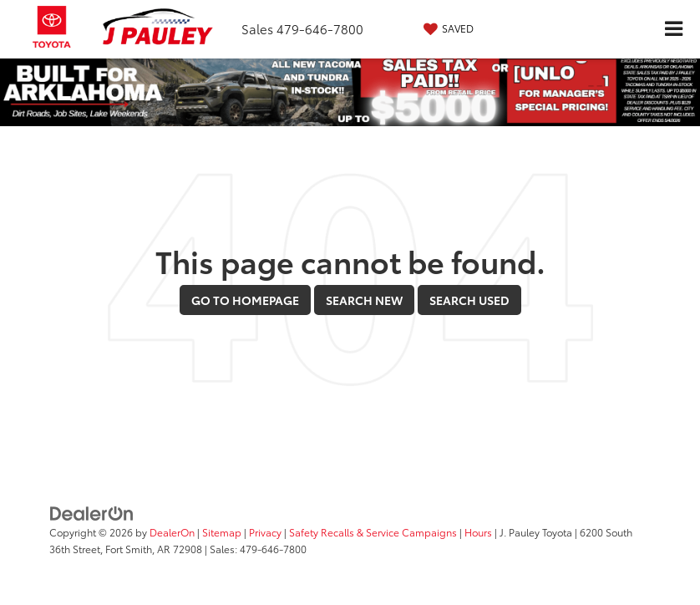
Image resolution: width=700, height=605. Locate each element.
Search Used (469, 300)
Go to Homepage (245, 300)
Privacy (265, 532)
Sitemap (222, 532)
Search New (364, 300)
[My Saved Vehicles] (446, 29)
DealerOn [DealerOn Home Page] (172, 532)
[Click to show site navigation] (673, 29)
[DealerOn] (92, 511)
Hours (478, 532)
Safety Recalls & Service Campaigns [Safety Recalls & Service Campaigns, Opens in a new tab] (373, 532)
